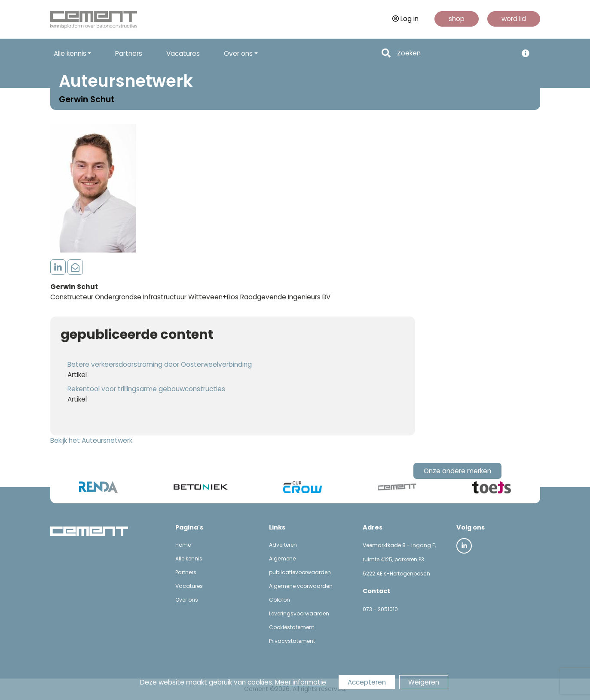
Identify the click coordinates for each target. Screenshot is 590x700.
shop (457, 19)
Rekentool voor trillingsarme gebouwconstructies (146, 389)
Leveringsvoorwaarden (299, 613)
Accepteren (367, 682)
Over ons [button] (238, 53)
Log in (405, 19)
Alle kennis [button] (70, 53)
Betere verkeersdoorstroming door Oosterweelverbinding (160, 364)
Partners (129, 53)
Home (183, 545)
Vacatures (183, 53)
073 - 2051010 (380, 609)
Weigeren (424, 682)
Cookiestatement (292, 627)
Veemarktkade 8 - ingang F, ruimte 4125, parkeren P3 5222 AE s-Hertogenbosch (399, 559)
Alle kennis (189, 558)
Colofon (280, 600)
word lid (514, 19)
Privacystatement (292, 641)
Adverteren (283, 545)
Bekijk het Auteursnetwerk (91, 440)
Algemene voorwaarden (301, 586)
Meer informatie (301, 682)
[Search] (455, 53)
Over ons (187, 600)
